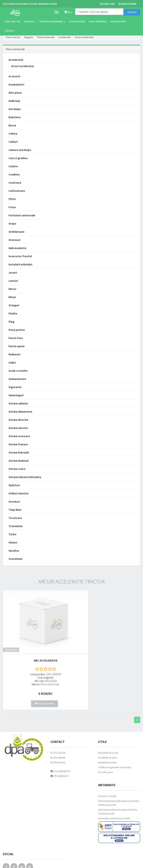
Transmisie (16, 526)
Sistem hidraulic (19, 452)
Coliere (13, 166)
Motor (12, 289)
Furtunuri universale (22, 215)
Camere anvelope (20, 150)
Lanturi (13, 281)
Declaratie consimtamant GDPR (114, 800)
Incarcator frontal (20, 256)
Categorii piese (77, 21)
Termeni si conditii (107, 778)
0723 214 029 (58, 734)
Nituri (12, 297)
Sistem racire (17, 469)
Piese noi (30, 21)
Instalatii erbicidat (20, 264)
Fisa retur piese (105, 754)
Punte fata (16, 338)
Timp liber (15, 510)
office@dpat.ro (60, 758)
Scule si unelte (18, 371)
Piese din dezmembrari (52, 21)
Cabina (13, 134)
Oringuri (14, 305)
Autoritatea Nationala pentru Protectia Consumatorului (118, 793)
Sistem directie (18, 420)
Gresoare (15, 240)
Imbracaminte (17, 248)
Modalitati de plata (108, 739)
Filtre (12, 199)
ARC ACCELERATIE (36, 646)
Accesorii (14, 76)
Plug (11, 322)
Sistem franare (18, 444)
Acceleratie (66, 37)
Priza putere (17, 330)
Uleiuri (13, 542)
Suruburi (14, 502)
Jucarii (13, 273)
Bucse (12, 125)
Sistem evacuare (19, 436)
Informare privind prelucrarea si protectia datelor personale (119, 785)
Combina (14, 174)
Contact (10, 31)
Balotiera (15, 117)
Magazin (29, 37)
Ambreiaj (14, 101)
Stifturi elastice (19, 493)
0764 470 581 (58, 744)
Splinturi (14, 485)
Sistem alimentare (20, 412)
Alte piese (15, 93)
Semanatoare (17, 379)
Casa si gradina (18, 158)
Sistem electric (18, 428)
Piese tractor (12, 21)
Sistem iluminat (19, 461)
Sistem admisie (18, 403)
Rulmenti (14, 354)
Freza (12, 207)
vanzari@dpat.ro (61, 753)
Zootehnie (15, 559)
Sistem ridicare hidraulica (25, 477)
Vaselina (14, 551)
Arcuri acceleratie (86, 37)
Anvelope (15, 109)
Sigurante (15, 387)
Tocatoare (15, 518)
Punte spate (17, 346)
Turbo (12, 534)
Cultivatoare (17, 191)
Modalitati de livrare (108, 734)
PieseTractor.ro (31, 862)
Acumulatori (16, 84)
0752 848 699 (58, 739)
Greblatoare (16, 232)
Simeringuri (16, 395)
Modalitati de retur (107, 744)
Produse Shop (118, 21)
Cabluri (13, 142)
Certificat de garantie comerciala (115, 749)
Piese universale (98, 21)
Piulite (13, 313)
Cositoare (15, 183)
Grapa (12, 224)
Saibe (12, 363)
